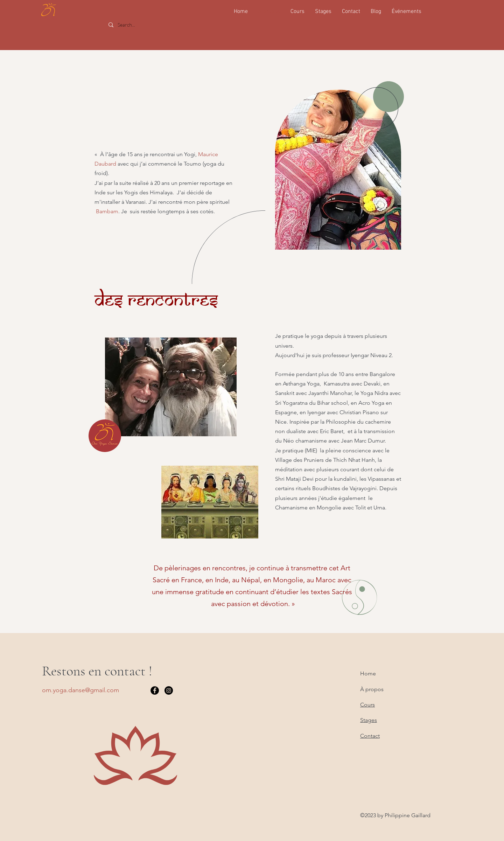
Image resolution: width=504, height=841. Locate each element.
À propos (372, 689)
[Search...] (157, 25)
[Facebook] (155, 690)
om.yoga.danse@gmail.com (80, 690)
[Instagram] (169, 690)
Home (368, 673)
